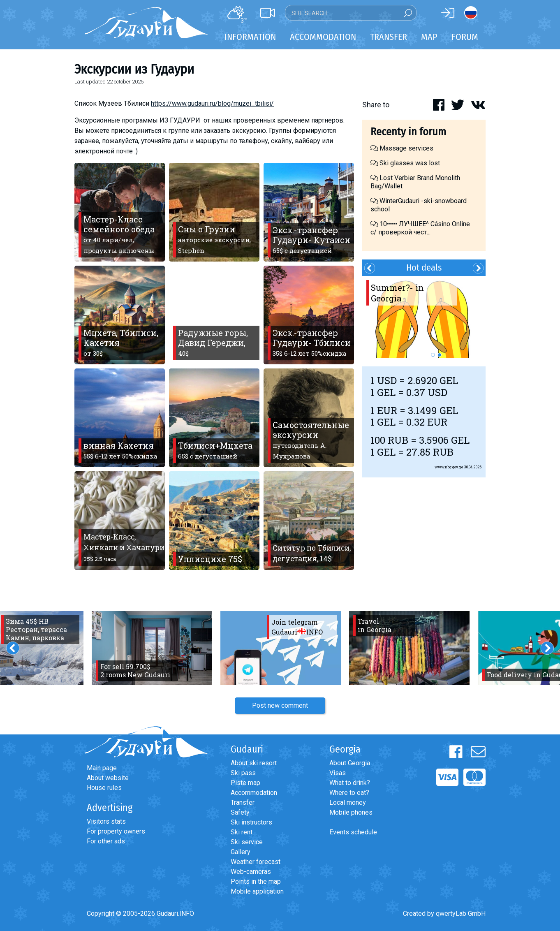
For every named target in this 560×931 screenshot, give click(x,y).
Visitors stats (106, 821)
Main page (102, 768)
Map (429, 37)
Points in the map (256, 881)
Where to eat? (349, 793)
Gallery (241, 852)
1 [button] (433, 355)
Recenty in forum (408, 132)
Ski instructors (251, 822)
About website (108, 778)
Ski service (247, 842)
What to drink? (350, 783)
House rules (104, 788)
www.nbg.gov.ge (449, 467)
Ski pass (243, 773)
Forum (465, 37)
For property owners (116, 831)
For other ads (106, 841)
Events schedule (353, 832)
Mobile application (257, 891)
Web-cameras (251, 872)
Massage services (402, 148)
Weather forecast (256, 862)
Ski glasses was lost (405, 163)
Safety (240, 812)
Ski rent (242, 832)
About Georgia (350, 763)
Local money (348, 802)
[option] (424, 317)
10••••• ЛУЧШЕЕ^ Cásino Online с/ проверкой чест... (420, 228)
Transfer (243, 802)
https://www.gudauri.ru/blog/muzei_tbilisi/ (212, 103)
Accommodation (254, 793)
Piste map (245, 783)
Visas (338, 773)
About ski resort (254, 763)
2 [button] (440, 355)
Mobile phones (351, 812)
